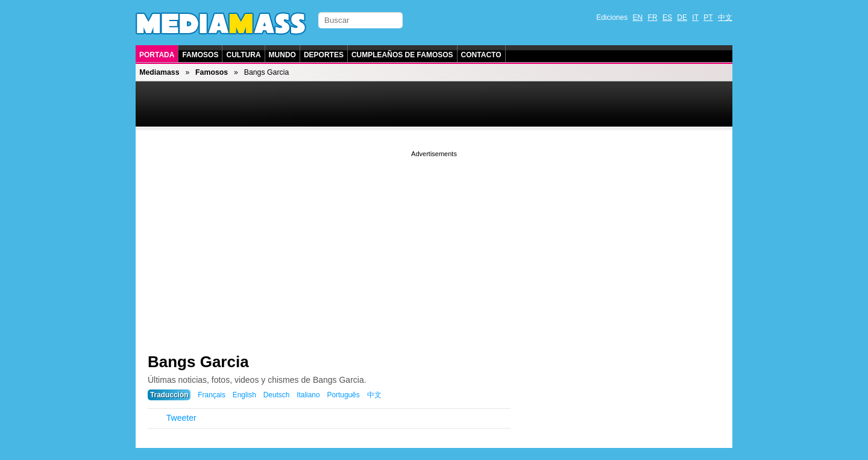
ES (667, 17)
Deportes (324, 55)
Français (212, 395)
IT (695, 17)
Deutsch (277, 395)
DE (682, 17)
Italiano (308, 395)
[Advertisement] (434, 244)
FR (653, 17)
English (244, 395)
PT (708, 17)
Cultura (243, 55)
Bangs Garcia (198, 362)
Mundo (282, 55)
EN (638, 17)
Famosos (200, 55)
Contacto (481, 55)
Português (343, 395)
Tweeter (181, 418)
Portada (157, 55)
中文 (725, 17)
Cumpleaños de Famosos (402, 55)
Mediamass (159, 72)
